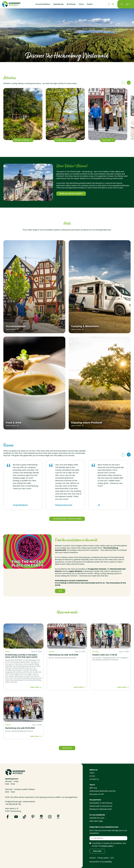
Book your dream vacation (71, 194)
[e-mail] (113, 4)
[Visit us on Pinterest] (33, 817)
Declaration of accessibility (101, 862)
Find (60, 591)
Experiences (58, 4)
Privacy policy (103, 858)
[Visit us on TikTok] (24, 817)
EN (128, 4)
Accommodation (43, 4)
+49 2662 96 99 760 (13, 804)
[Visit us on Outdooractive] (58, 817)
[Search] (122, 4)
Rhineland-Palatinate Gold (100, 809)
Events (90, 4)
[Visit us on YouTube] (16, 817)
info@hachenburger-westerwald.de (20, 802)
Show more (67, 748)
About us (93, 770)
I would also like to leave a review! (67, 519)
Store (81, 4)
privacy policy (107, 846)
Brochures (71, 4)
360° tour (93, 788)
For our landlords (97, 815)
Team (92, 773)
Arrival (92, 776)
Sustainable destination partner (103, 791)
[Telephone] (109, 4)
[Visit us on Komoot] (41, 817)
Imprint (93, 858)
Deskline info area (97, 818)
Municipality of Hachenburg (101, 803)
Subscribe (97, 851)
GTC (112, 858)
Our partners (95, 800)
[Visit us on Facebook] (8, 817)
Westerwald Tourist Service (101, 806)
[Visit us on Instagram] (50, 817)
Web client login (96, 821)
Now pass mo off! (97, 794)
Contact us (94, 779)
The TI (92, 785)
